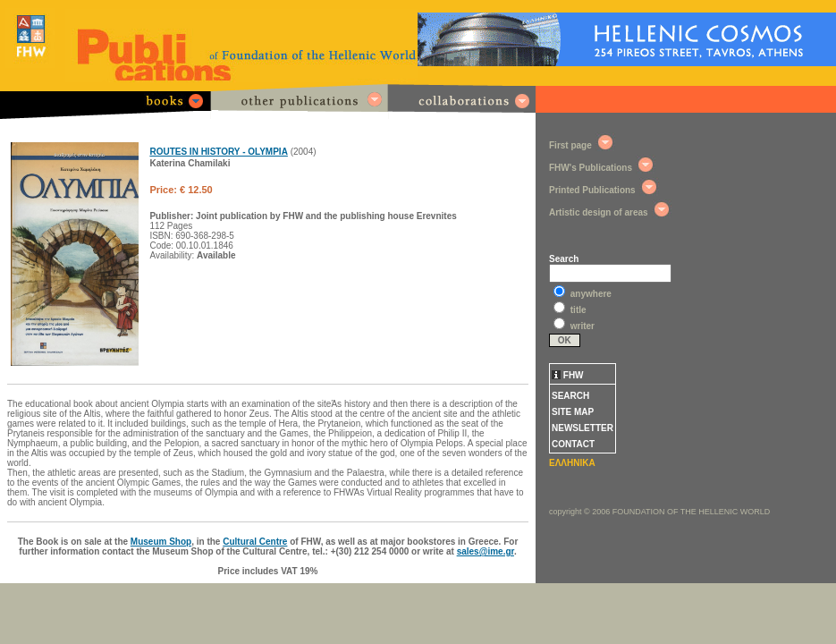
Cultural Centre (255, 542)
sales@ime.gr (486, 551)
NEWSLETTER (583, 428)
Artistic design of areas (599, 212)
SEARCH (570, 396)
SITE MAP (573, 412)
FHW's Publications (591, 168)
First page (570, 145)
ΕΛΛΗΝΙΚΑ (572, 463)
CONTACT (573, 444)
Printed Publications (592, 190)
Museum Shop (161, 542)
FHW (568, 375)
